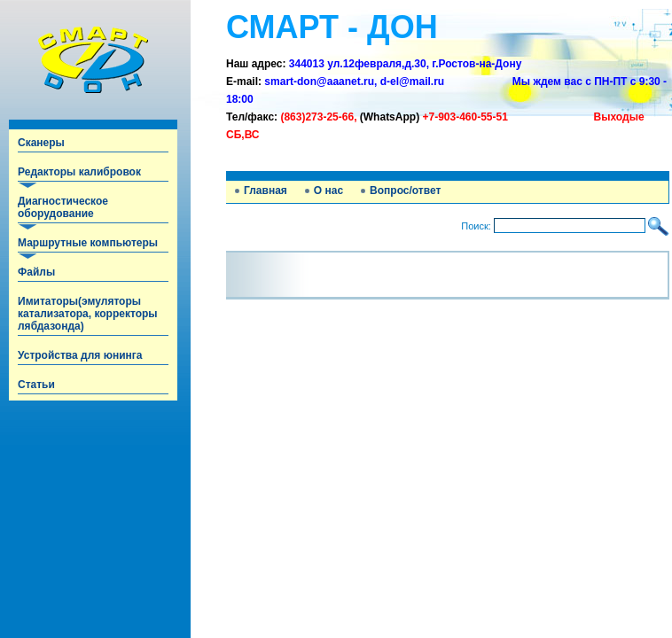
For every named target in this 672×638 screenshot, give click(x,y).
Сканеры (41, 143)
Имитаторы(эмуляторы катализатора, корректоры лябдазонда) (88, 314)
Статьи (36, 385)
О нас (328, 191)
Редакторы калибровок (79, 172)
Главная (266, 191)
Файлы (36, 272)
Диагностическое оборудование (63, 207)
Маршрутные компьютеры (88, 243)
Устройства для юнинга (80, 355)
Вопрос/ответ (405, 191)
